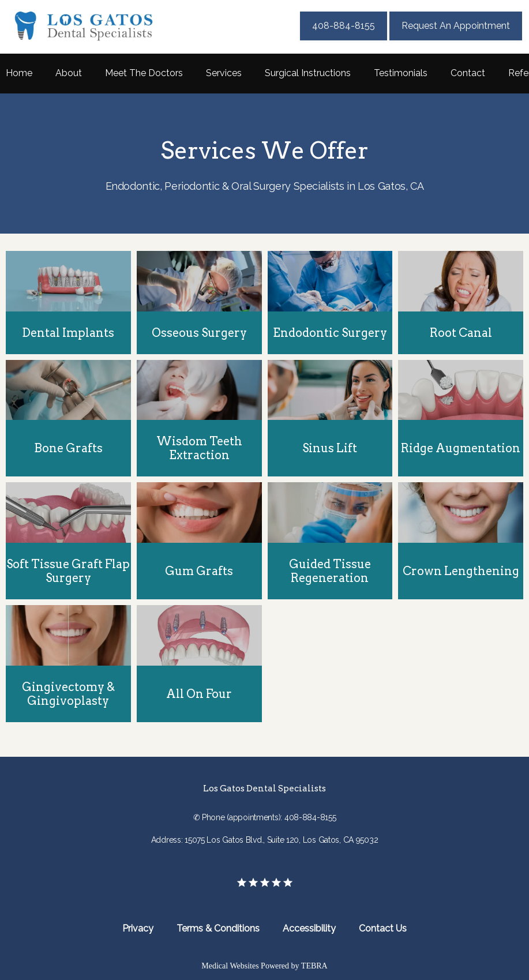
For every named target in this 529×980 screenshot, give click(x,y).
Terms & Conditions (218, 928)
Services (224, 73)
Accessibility (309, 928)
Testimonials (401, 73)
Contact (468, 73)
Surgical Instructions (308, 73)
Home (19, 73)
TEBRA (314, 966)
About (69, 73)
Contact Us (383, 928)
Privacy (138, 928)
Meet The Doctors (144, 73)
